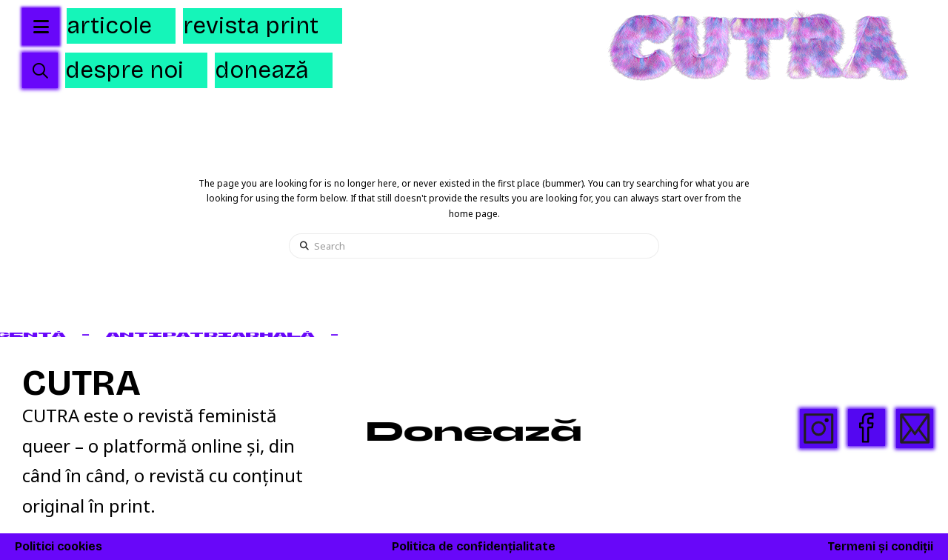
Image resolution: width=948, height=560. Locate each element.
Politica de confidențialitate (474, 546)
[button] (40, 70)
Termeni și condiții (880, 546)
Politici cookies (59, 546)
